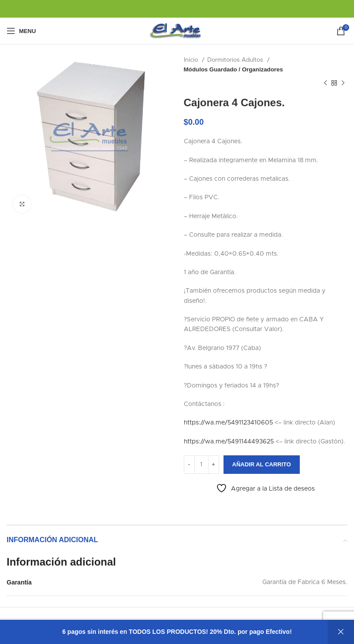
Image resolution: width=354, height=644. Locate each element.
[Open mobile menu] (21, 31)
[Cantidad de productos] (201, 465)
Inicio (192, 60)
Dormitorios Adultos (236, 60)
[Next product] (343, 83)
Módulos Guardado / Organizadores (233, 69)
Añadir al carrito (262, 464)
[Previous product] (325, 83)
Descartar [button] (341, 632)
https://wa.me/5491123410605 (228, 423)
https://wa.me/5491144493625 (229, 442)
